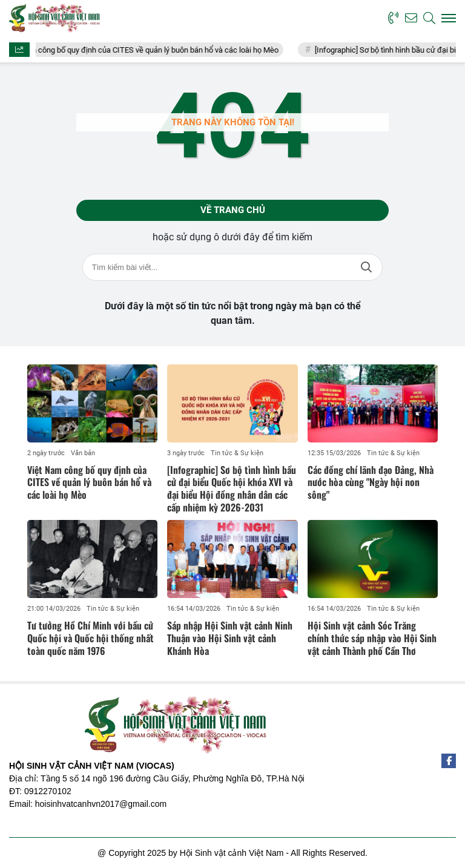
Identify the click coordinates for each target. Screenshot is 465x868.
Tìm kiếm (366, 267)
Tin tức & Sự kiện (237, 453)
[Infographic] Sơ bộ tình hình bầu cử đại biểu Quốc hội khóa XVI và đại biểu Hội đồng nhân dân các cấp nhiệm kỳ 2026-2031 (232, 488)
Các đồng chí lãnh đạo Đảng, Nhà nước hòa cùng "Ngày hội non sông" (371, 482)
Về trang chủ (233, 210)
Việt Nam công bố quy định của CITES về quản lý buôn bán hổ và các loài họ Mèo (151, 50)
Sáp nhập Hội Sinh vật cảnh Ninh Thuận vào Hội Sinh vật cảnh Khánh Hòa (230, 638)
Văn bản (83, 453)
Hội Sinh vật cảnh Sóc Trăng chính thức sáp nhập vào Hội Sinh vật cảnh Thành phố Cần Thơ (372, 638)
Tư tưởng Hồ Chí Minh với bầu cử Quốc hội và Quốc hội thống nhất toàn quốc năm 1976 (91, 638)
